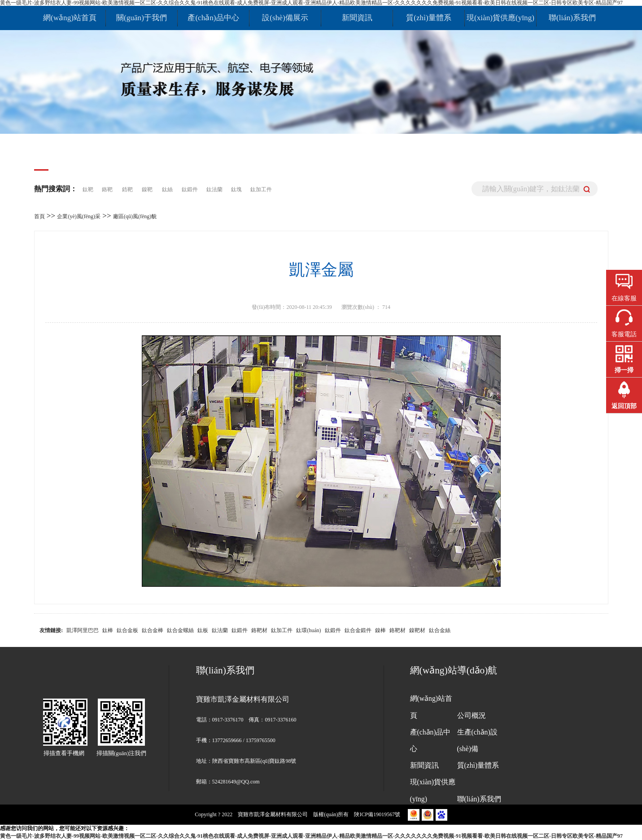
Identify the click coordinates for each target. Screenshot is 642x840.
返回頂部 (624, 406)
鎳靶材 (417, 630)
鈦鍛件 (190, 189)
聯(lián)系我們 (572, 18)
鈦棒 (108, 630)
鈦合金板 (127, 630)
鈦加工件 (261, 189)
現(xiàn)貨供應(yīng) (500, 18)
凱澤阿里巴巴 (83, 630)
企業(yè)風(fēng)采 (79, 216)
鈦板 (203, 630)
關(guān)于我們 (142, 18)
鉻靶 (107, 189)
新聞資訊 (357, 18)
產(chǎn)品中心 (213, 18)
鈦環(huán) (308, 630)
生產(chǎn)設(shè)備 (477, 740)
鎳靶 (147, 189)
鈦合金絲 (440, 630)
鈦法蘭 (215, 189)
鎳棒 (380, 630)
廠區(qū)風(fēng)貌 (135, 216)
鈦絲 (167, 189)
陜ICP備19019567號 (378, 814)
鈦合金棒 (153, 630)
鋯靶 (127, 189)
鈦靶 (89, 189)
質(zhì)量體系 (428, 18)
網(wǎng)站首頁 (70, 18)
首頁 (39, 216)
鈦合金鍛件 (358, 630)
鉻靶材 (259, 630)
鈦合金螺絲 (180, 630)
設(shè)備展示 (285, 18)
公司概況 (472, 715)
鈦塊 (237, 189)
